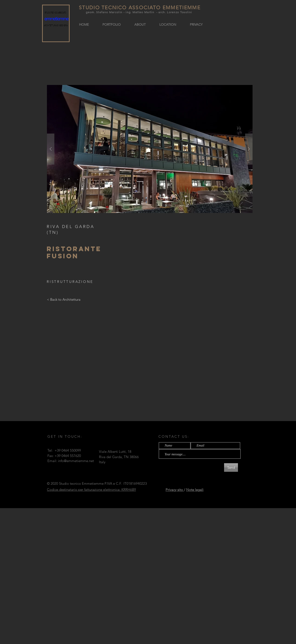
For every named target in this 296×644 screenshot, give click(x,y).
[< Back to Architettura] (64, 299)
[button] (150, 149)
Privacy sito (175, 490)
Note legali (195, 490)
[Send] (231, 467)
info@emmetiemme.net (76, 461)
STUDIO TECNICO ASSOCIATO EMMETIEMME (140, 8)
